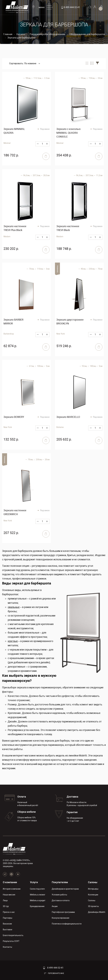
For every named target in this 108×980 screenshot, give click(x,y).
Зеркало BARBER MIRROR (13, 322)
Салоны (93, 882)
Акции (55, 906)
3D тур (6, 906)
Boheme (60, 427)
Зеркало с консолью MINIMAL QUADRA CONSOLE (69, 133)
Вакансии (7, 924)
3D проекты (93, 906)
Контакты (7, 947)
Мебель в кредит (38, 900)
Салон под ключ (37, 889)
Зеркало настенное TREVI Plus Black (15, 228)
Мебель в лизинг (38, 895)
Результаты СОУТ (11, 941)
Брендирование (37, 906)
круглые (13, 641)
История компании (12, 889)
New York (8, 427)
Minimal (7, 143)
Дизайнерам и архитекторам (65, 889)
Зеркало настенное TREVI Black (68, 228)
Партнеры (8, 918)
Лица (5, 900)
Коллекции (93, 895)
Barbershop (9, 334)
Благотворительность (13, 935)
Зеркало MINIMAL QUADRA (14, 131)
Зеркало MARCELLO (68, 417)
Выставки (7, 930)
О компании (10, 882)
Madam (7, 236)
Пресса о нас (9, 912)
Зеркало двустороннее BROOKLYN (70, 322)
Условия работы (59, 895)
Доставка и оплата (61, 900)
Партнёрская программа (63, 912)
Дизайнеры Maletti (97, 912)
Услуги (34, 882)
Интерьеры (93, 889)
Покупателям (60, 882)
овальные (14, 607)
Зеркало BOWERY (14, 417)
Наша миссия (9, 895)
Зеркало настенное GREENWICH (15, 512)
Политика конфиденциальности (67, 924)
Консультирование (60, 918)
